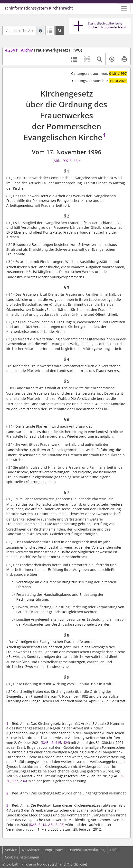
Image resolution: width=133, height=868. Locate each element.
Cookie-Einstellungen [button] (22, 857)
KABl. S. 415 (52, 743)
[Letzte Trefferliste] (50, 31)
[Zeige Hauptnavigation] (124, 8)
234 (23, 781)
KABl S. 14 (38, 825)
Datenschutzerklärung (87, 850)
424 (66, 743)
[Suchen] (60, 31)
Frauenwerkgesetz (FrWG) (44, 50)
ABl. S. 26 (56, 825)
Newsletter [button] (31, 850)
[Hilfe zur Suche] (40, 31)
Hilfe (114, 850)
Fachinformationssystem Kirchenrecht (38, 8)
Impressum (54, 850)
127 (15, 781)
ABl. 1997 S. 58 (66, 161)
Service (11, 850)
